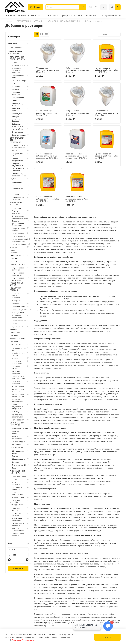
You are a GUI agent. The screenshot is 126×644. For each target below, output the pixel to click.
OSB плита (14, 336)
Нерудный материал (16, 372)
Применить (18, 568)
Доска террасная (19, 321)
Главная (9, 21)
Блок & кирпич (18, 386)
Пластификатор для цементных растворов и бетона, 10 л (47, 113)
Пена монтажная (19, 476)
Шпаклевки (17, 87)
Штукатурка (17, 114)
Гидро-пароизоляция (16, 251)
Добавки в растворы (16, 94)
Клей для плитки (19, 65)
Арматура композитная (17, 401)
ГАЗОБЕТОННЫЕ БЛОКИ (17, 284)
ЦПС (14, 84)
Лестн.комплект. (19, 307)
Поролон (13, 261)
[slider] (9, 560)
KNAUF (13, 179)
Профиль (16, 194)
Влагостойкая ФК (19, 465)
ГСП (13, 191)
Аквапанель (17, 182)
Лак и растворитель (18, 494)
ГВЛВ (14, 185)
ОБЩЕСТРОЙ (15, 345)
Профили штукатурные (17, 165)
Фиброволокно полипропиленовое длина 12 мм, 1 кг (107, 113)
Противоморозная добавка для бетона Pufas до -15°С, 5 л (77, 199)
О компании (10, 16)
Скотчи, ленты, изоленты (18, 524)
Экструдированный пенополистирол (20, 240)
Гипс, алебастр (18, 98)
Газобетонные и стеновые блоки (18, 147)
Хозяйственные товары (18, 354)
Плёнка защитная (16, 212)
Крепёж (15, 358)
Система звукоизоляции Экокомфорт (18, 223)
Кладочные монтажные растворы (17, 71)
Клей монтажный (17, 484)
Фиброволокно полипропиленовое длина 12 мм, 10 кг (77, 70)
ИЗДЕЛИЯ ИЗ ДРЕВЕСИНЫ (15, 289)
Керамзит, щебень (16, 110)
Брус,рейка (16, 301)
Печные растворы (19, 81)
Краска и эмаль (18, 498)
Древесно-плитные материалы (16, 296)
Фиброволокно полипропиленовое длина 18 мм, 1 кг (48, 70)
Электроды (14, 342)
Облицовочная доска (18, 452)
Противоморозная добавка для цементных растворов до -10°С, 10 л (47, 156)
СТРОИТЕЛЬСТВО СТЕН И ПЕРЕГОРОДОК (17, 140)
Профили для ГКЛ (17, 155)
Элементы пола (18, 188)
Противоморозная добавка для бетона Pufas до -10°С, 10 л (106, 70)
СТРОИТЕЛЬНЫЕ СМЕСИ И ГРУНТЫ (64, 21)
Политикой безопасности (23, 640)
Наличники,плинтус (20, 310)
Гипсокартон (15, 333)
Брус (14, 468)
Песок (14, 101)
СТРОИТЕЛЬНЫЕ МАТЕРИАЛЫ (30, 21)
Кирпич (15, 151)
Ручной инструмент (17, 437)
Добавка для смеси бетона (18, 125)
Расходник (16, 444)
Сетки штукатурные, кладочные (18, 407)
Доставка (32, 16)
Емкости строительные (18, 529)
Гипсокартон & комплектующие (19, 377)
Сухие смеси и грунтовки (18, 198)
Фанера (15, 456)
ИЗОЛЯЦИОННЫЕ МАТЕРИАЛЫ (17, 203)
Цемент (15, 62)
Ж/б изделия (17, 412)
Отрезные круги (18, 441)
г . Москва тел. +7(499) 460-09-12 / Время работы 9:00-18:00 (73, 16)
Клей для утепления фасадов (16, 119)
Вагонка (15, 304)
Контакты (22, 16)
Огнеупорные (17, 132)
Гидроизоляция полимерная (18, 274)
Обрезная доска (18, 459)
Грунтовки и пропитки (17, 489)
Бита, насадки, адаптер (18, 432)
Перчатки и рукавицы (17, 514)
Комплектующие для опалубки (19, 416)
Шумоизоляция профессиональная (20, 217)
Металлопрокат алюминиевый (18, 396)
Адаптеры (14, 330)
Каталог (36, 7)
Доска (14, 324)
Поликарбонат (18, 420)
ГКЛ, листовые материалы (18, 170)
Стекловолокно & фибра (19, 349)
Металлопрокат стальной (18, 390)
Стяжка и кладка (19, 135)
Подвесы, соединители (17, 160)
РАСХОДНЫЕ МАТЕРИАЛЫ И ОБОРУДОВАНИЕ (17, 503)
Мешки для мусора (16, 509)
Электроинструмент (20, 428)
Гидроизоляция (18, 233)
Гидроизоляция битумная (18, 269)
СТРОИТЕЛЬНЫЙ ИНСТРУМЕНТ (17, 424)
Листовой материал (16, 382)
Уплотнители (15, 247)
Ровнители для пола (18, 77)
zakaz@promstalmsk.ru (111, 16)
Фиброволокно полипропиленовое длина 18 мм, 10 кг (77, 113)
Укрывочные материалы (17, 519)
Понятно (107, 637)
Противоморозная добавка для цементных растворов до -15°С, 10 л (76, 156)
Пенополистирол (17, 255)
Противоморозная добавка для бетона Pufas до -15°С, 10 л (47, 199)
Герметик (16, 480)
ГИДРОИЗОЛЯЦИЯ (18, 264)
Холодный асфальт (18, 339)
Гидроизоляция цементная (18, 279)
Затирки (15, 90)
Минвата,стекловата (18, 244)
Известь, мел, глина (17, 105)
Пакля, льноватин (19, 236)
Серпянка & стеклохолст (17, 362)
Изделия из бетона (16, 367)
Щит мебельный (19, 327)
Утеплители (17, 208)
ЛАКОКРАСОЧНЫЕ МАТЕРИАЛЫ (17, 472)
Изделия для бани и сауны (17, 317)
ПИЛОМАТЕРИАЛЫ (18, 447)
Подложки (14, 258)
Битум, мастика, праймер (19, 229)
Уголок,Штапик (18, 313)
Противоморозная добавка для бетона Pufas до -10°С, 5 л (106, 156)
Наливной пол (18, 129)
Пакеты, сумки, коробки (18, 534)
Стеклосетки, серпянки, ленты (19, 175)
